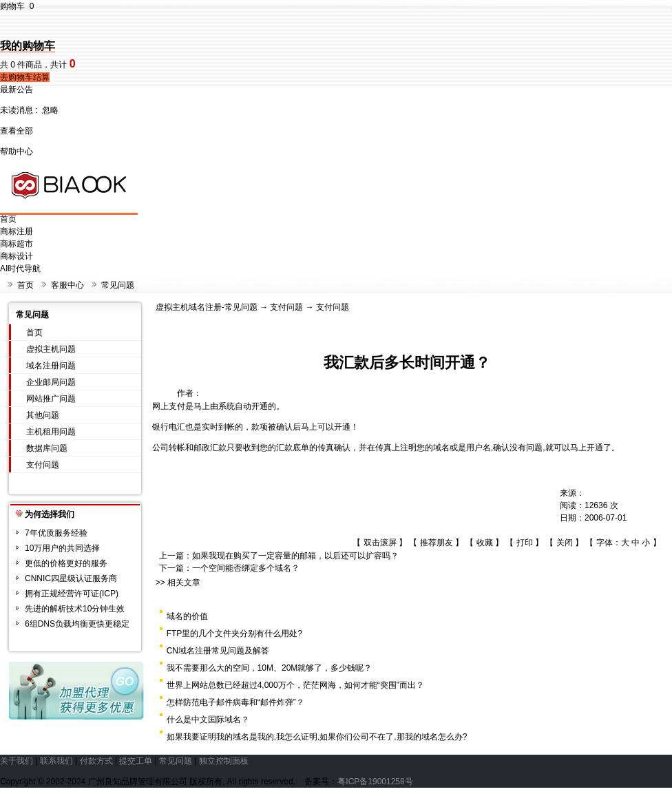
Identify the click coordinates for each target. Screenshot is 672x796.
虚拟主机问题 (51, 349)
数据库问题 (47, 448)
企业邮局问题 (51, 382)
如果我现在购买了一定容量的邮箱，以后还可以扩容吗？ (295, 556)
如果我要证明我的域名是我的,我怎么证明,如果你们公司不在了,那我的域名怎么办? (317, 737)
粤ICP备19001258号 (375, 782)
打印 (525, 543)
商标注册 (17, 231)
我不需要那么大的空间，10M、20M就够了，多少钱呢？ (270, 668)
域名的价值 (187, 616)
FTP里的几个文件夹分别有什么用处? (234, 633)
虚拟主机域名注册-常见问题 (207, 307)
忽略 (50, 110)
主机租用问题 (51, 432)
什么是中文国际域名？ (208, 720)
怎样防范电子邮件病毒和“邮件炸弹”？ (235, 702)
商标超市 (17, 244)
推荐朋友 (437, 543)
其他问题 (43, 415)
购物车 (17, 6)
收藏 (485, 543)
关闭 (565, 543)
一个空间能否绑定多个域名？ (246, 568)
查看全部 (17, 131)
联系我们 (56, 761)
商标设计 (17, 256)
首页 (8, 219)
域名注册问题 (51, 366)
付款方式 (96, 761)
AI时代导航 (20, 269)
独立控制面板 (224, 761)
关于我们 (17, 761)
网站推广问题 (51, 399)
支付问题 (43, 465)
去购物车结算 (25, 77)
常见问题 (118, 285)
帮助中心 (17, 151)
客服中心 (67, 285)
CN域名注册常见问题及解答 (218, 651)
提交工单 (136, 761)
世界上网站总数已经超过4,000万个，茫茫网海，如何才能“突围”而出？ (295, 685)
